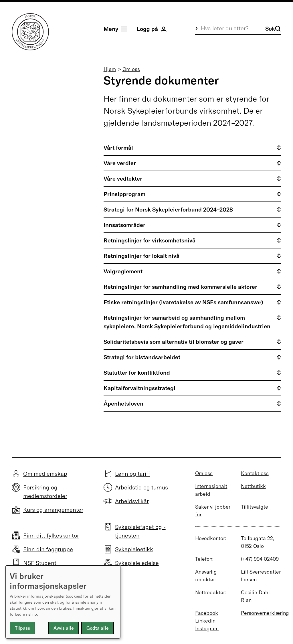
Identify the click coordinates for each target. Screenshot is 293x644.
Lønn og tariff (133, 474)
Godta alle (98, 628)
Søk (273, 28)
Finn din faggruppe (48, 549)
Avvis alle (64, 628)
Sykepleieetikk (134, 549)
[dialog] (63, 602)
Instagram (207, 628)
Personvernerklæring (265, 613)
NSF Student (40, 563)
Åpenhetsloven (123, 403)
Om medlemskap (45, 474)
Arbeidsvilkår (132, 501)
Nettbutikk (253, 486)
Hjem (110, 69)
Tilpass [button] (22, 628)
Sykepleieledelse (137, 563)
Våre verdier (120, 163)
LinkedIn (205, 621)
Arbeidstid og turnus (141, 487)
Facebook (207, 613)
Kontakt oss (255, 473)
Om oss (131, 69)
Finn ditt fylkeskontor (51, 535)
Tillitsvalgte (255, 507)
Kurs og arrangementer (53, 510)
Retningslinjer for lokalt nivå (141, 256)
